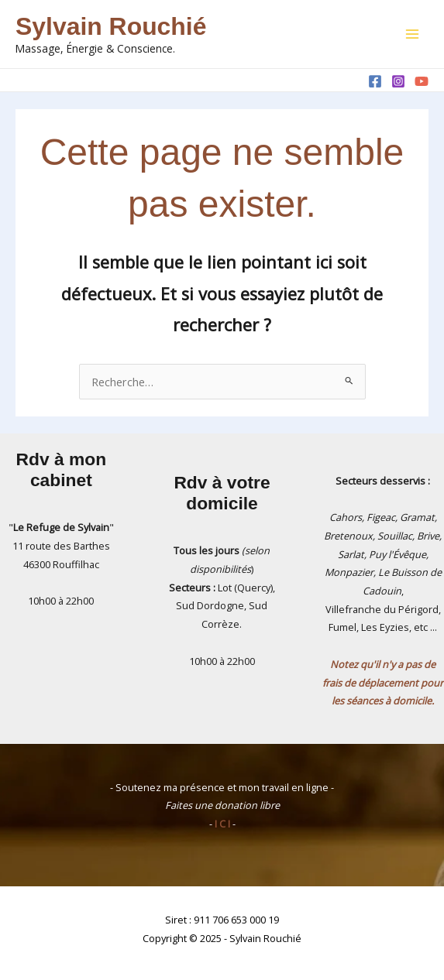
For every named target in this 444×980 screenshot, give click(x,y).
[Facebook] (375, 81)
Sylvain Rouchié (111, 26)
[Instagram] (398, 81)
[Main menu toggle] (412, 34)
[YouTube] (422, 81)
